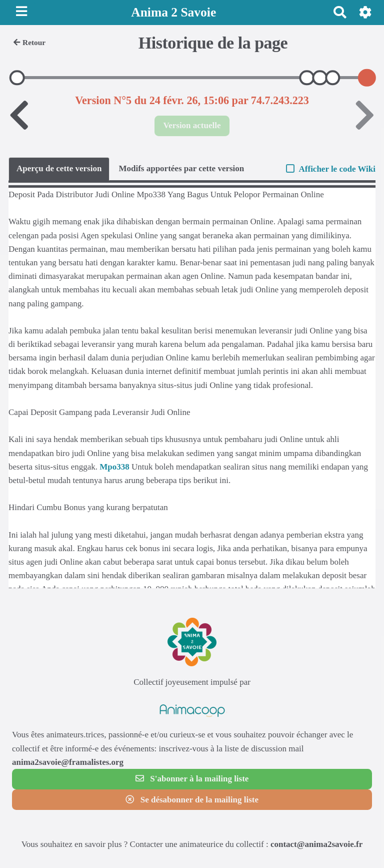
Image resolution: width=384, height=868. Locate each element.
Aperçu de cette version (59, 168)
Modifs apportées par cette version (181, 168)
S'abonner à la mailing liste (192, 779)
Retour (29, 42)
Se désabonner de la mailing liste (192, 800)
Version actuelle (192, 125)
